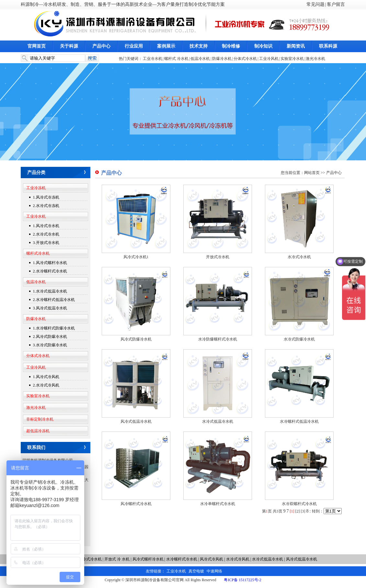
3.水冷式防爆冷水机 (50, 345)
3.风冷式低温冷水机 (50, 308)
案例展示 (166, 46)
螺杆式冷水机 (38, 253)
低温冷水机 (200, 59)
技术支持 (199, 46)
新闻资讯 (296, 46)
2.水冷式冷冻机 (46, 206)
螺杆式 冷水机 (176, 59)
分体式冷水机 (245, 59)
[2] (298, 511)
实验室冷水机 (292, 59)
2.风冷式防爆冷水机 (50, 337)
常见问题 (315, 4)
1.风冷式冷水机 (46, 226)
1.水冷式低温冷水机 (50, 291)
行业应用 (134, 46)
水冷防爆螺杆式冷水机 (218, 339)
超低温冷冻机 (38, 431)
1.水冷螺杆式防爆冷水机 (54, 328)
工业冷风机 (269, 59)
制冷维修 (231, 46)
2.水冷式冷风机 (46, 385)
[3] (303, 511)
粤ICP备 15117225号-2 (242, 580)
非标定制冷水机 (40, 419)
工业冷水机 (153, 59)
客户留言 (336, 4)
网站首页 (312, 173)
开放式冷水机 (218, 257)
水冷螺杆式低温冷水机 (299, 421)
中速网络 (214, 571)
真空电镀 (196, 571)
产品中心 (101, 46)
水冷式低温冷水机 (218, 421)
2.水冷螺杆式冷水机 (50, 271)
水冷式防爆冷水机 (299, 339)
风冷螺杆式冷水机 (136, 504)
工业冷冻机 (36, 188)
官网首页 (37, 46)
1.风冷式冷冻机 (46, 197)
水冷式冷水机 (299, 257)
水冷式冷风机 (238, 559)
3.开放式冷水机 (46, 243)
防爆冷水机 (222, 59)
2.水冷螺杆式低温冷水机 (54, 300)
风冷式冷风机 (212, 559)
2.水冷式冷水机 (46, 234)
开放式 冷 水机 (117, 559)
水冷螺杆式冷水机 (182, 559)
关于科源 (69, 46)
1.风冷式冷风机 (46, 377)
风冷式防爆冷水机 (136, 339)
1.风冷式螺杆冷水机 (50, 263)
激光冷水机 (315, 59)
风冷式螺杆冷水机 (148, 559)
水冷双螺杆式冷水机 (299, 504)
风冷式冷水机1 (136, 257)
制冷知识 (263, 46)
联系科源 (328, 46)
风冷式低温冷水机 (136, 421)
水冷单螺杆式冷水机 (218, 504)
